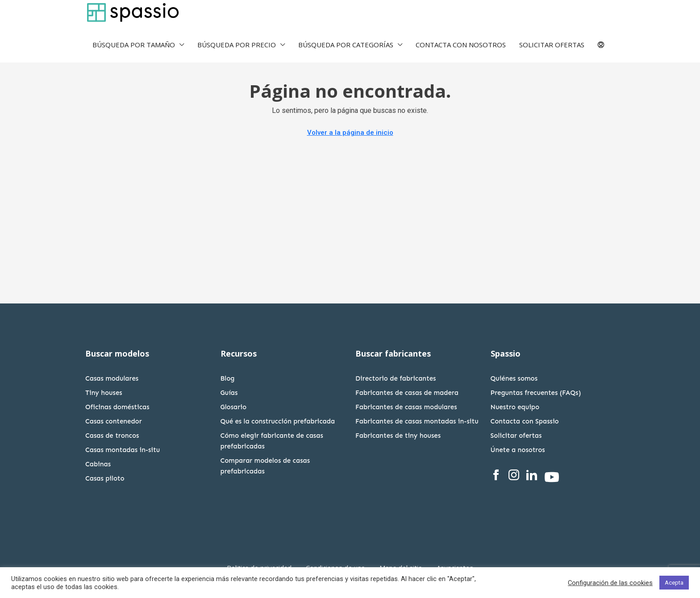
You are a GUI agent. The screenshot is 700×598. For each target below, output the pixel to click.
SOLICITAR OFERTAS (552, 45)
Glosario (234, 407)
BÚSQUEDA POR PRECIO (237, 45)
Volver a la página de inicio (350, 133)
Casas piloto (105, 478)
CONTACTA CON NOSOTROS (461, 45)
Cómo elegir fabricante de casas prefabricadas (272, 441)
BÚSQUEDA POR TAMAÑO (134, 45)
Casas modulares (112, 378)
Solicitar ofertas (516, 436)
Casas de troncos (112, 436)
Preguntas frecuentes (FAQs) (536, 393)
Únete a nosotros (518, 450)
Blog (228, 378)
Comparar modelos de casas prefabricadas (265, 466)
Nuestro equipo (515, 407)
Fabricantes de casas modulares (406, 407)
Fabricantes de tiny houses (398, 436)
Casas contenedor (114, 421)
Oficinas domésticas (117, 407)
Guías (229, 393)
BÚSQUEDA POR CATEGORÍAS (346, 45)
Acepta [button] (674, 583)
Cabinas (98, 464)
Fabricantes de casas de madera (407, 393)
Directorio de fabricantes (396, 378)
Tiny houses (104, 393)
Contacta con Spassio (525, 421)
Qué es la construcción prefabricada (278, 421)
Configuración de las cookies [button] (610, 583)
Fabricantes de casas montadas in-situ (417, 421)
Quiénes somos (514, 378)
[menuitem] (601, 46)
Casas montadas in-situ (123, 450)
